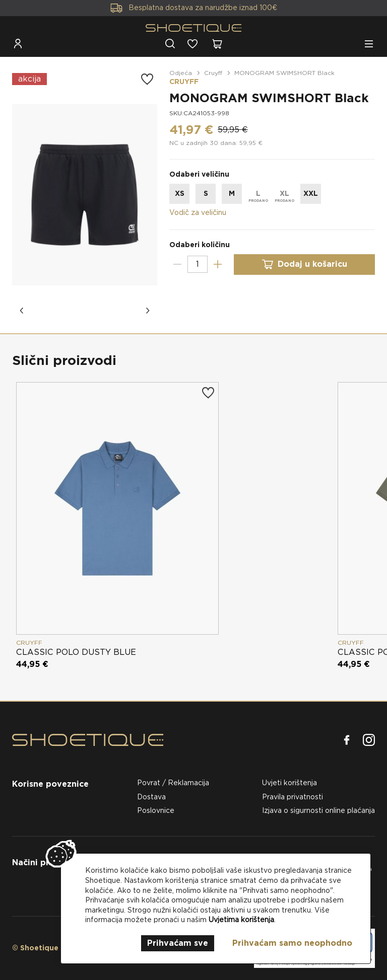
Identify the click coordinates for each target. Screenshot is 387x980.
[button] (22, 311)
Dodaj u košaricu (304, 265)
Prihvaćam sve (178, 943)
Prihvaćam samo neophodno (292, 943)
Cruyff (213, 73)
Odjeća (181, 73)
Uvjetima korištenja (241, 920)
